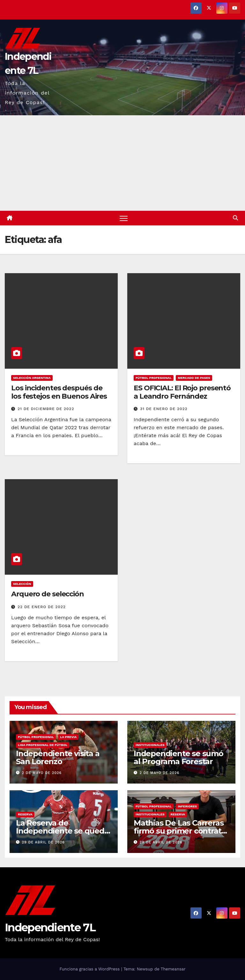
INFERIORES (187, 806)
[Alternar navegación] (124, 218)
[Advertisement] (122, 163)
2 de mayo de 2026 (42, 773)
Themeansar (173, 969)
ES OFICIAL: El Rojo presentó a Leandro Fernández (182, 392)
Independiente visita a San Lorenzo (58, 757)
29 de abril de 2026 (43, 842)
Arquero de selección (48, 594)
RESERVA (25, 814)
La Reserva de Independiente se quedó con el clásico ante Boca (63, 831)
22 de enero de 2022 (42, 607)
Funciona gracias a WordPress (90, 969)
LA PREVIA (68, 737)
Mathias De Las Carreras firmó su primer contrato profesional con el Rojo (180, 831)
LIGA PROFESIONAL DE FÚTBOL (43, 745)
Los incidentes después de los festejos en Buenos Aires (59, 392)
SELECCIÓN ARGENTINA (32, 378)
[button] (235, 218)
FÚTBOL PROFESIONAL (154, 378)
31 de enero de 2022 (164, 409)
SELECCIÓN (22, 584)
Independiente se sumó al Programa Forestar (178, 757)
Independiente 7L (50, 928)
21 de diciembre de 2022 (46, 409)
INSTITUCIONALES (150, 745)
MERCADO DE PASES (194, 378)
